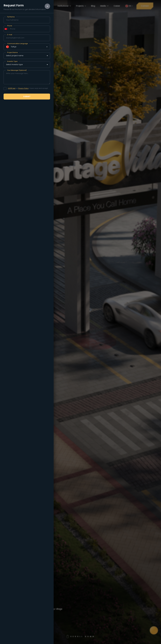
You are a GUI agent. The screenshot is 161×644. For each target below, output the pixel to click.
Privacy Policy (23, 88)
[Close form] (47, 6)
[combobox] (6, 29)
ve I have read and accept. (28, 88)
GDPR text (12, 88)
